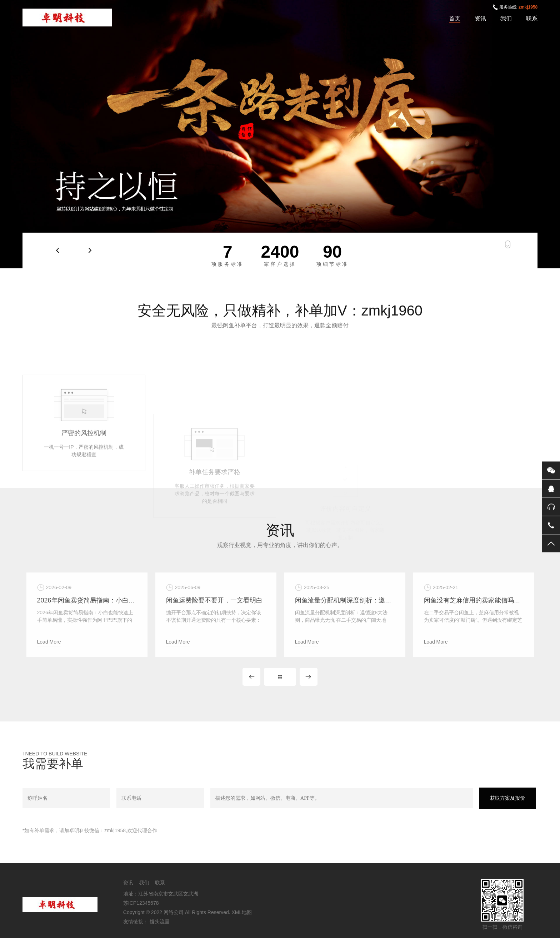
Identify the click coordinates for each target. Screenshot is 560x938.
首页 (455, 18)
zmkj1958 (528, 7)
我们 (506, 18)
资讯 (480, 18)
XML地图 (242, 912)
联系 (532, 18)
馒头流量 (160, 922)
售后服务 (551, 507)
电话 (551, 525)
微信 (551, 470)
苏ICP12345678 (141, 903)
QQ (551, 488)
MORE (280, 677)
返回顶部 (551, 543)
